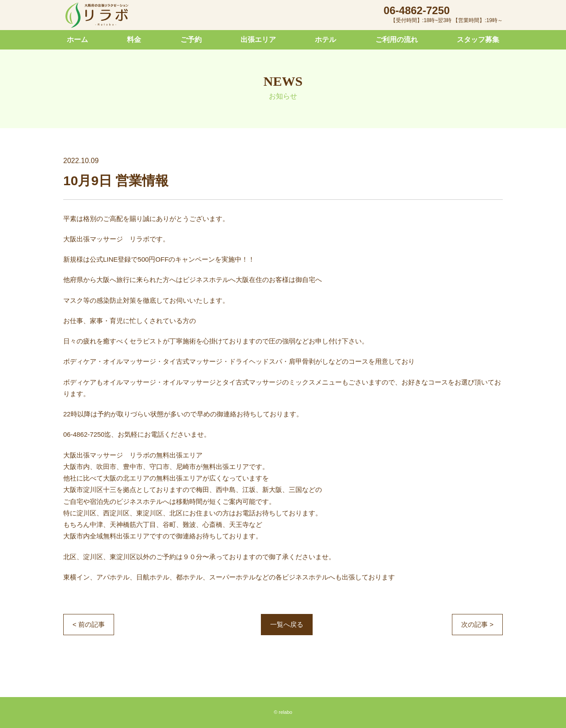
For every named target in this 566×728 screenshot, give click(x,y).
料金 (134, 40)
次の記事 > (477, 624)
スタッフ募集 (478, 40)
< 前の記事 (89, 624)
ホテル (325, 40)
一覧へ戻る (287, 624)
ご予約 (191, 40)
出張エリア (258, 40)
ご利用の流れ (397, 40)
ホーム (77, 40)
